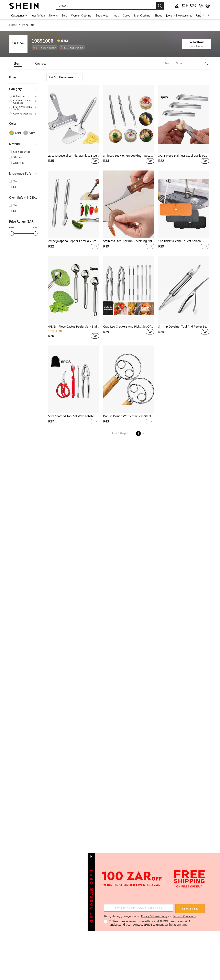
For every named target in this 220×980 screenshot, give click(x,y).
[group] (23, 96)
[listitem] (45, 47)
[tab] (18, 63)
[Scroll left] (203, 15)
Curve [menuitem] (126, 15)
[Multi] (16, 133)
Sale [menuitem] (64, 15)
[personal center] (177, 6)
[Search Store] (206, 63)
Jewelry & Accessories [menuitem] (179, 15)
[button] (201, 6)
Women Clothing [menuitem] (81, 15)
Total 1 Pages (120, 433)
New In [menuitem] (53, 15)
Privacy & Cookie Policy (154, 916)
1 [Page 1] (138, 433)
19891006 (42, 41)
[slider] (12, 233)
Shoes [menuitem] (158, 15)
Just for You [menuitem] (38, 15)
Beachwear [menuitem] (103, 15)
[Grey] (30, 133)
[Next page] (143, 433)
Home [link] (13, 25)
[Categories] (19, 15)
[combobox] (65, 77)
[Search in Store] (186, 63)
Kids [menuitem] (116, 15)
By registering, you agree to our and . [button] (150, 916)
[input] (139, 908)
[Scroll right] (208, 15)
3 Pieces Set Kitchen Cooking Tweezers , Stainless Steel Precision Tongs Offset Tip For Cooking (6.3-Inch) (129, 156)
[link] (184, 5)
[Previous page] (133, 433)
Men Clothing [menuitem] (142, 15)
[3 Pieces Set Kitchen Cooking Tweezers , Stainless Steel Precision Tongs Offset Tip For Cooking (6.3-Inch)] (129, 119)
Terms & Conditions (184, 916)
